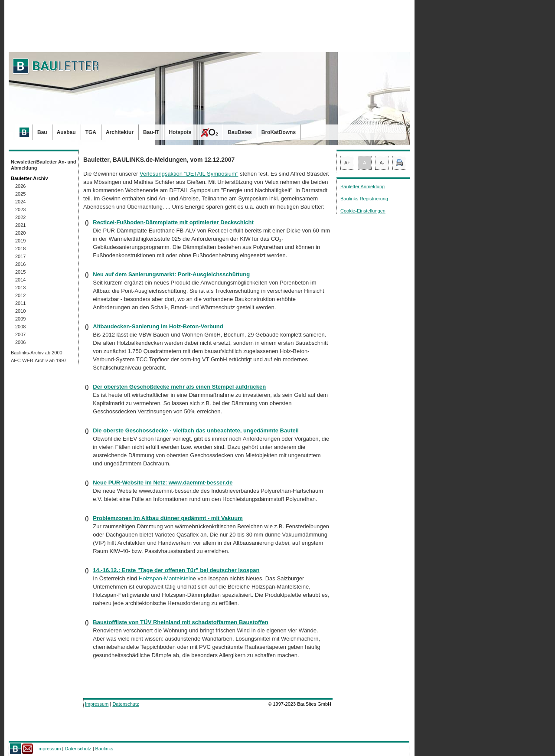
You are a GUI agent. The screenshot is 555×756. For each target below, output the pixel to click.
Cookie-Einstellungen (363, 211)
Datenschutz (126, 704)
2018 (20, 249)
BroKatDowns (279, 132)
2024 (20, 202)
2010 (20, 311)
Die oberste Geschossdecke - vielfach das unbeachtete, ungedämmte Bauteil (196, 430)
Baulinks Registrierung (364, 199)
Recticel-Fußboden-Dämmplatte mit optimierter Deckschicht (173, 222)
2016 (20, 264)
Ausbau (66, 132)
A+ (347, 163)
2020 (20, 233)
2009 (20, 319)
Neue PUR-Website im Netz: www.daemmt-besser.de (163, 483)
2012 (20, 295)
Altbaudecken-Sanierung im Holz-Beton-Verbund (158, 326)
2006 (20, 342)
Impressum (97, 704)
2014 (20, 280)
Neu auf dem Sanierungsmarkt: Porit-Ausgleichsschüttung (171, 274)
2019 (20, 241)
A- (382, 163)
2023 (20, 209)
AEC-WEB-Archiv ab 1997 (39, 360)
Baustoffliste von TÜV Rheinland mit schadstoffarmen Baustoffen (181, 622)
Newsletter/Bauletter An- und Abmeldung (44, 165)
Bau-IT (151, 132)
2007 (20, 334)
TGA (91, 132)
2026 (20, 186)
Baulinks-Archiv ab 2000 (37, 353)
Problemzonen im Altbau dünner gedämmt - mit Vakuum (168, 518)
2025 (20, 194)
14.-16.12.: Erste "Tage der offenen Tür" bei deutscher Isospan (176, 570)
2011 (20, 303)
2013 (20, 288)
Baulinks (104, 749)
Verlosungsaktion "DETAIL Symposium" (189, 174)
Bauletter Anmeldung (362, 187)
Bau (42, 132)
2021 (20, 225)
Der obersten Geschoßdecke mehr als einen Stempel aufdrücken (179, 387)
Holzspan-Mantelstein (166, 578)
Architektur (120, 132)
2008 (20, 327)
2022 (20, 217)
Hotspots (180, 132)
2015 (20, 272)
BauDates (240, 132)
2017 (20, 256)
